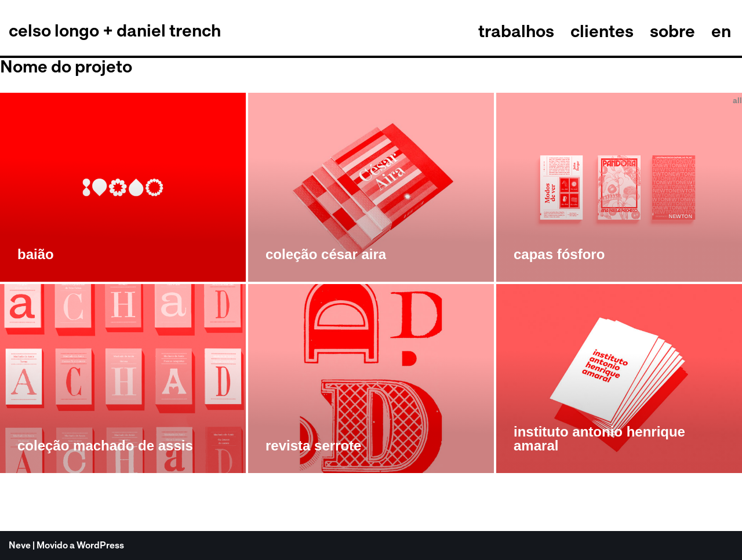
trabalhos (516, 31)
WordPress (100, 545)
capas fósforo (559, 254)
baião (36, 254)
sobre (672, 31)
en (721, 31)
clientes (602, 31)
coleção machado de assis (105, 446)
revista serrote (313, 446)
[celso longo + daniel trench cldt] (115, 31)
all (737, 100)
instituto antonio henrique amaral (599, 439)
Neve (20, 545)
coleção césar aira (326, 254)
